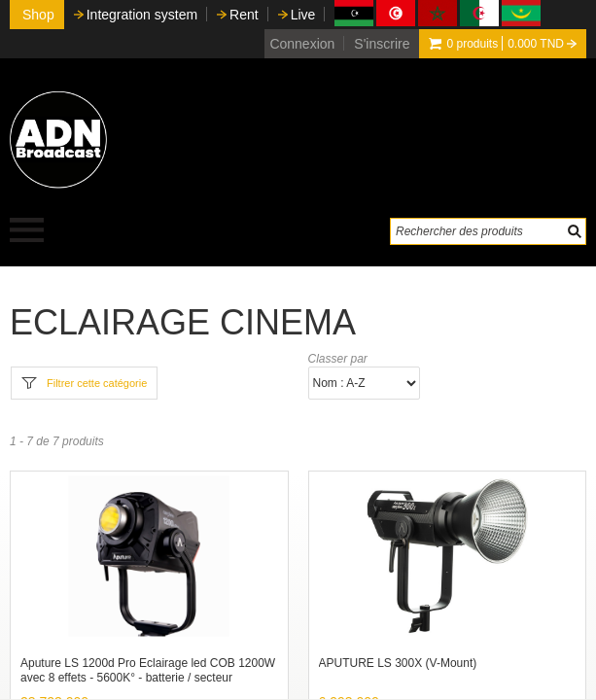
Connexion (302, 44)
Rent (244, 15)
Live (303, 15)
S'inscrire (382, 44)
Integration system (142, 15)
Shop (38, 15)
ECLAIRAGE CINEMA (183, 322)
